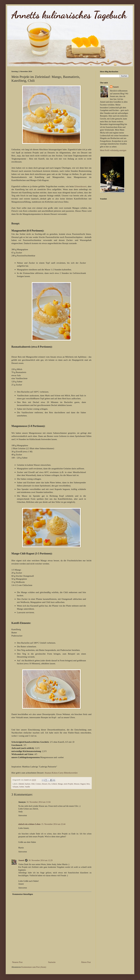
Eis (49, 784)
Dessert (45, 784)
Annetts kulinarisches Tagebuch (69, 15)
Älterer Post (86, 962)
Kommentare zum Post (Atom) (34, 967)
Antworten (23, 815)
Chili (33, 784)
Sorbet (22, 787)
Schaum (15, 787)
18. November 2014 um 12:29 (40, 860)
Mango (60, 784)
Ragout (83, 784)
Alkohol (21, 784)
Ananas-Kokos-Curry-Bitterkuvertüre (61, 773)
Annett (21, 860)
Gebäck (54, 784)
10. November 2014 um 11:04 (38, 802)
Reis (88, 784)
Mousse (77, 784)
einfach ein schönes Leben (29, 824)
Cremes (38, 784)
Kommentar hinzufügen (23, 894)
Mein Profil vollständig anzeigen (113, 150)
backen (28, 784)
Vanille (27, 787)
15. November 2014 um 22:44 (53, 824)
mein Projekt (68, 784)
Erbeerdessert (80, 186)
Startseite (52, 962)
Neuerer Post (17, 962)
